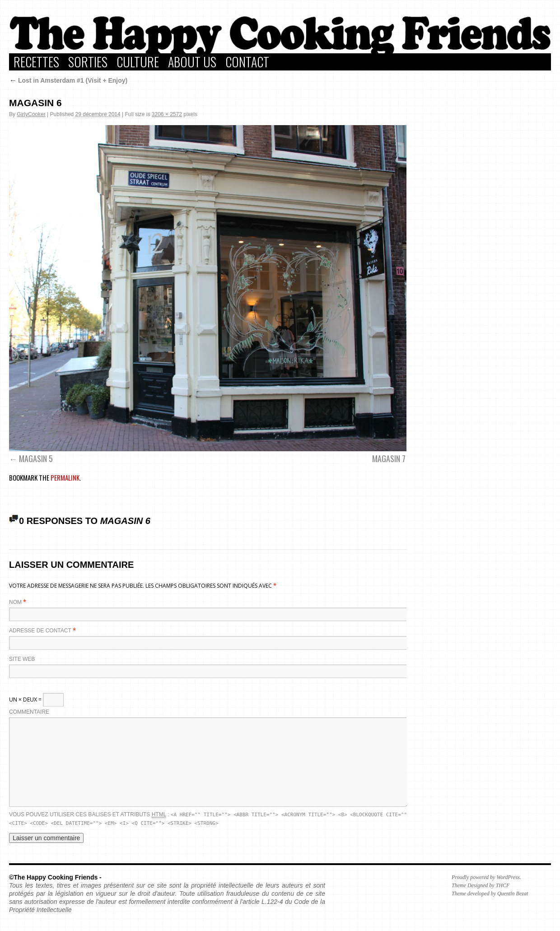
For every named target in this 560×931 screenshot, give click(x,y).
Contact (247, 62)
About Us (192, 62)
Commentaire (29, 712)
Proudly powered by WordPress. (486, 877)
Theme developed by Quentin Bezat (490, 894)
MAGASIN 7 (389, 458)
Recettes (36, 62)
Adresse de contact (40, 631)
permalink (65, 477)
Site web (22, 659)
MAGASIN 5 (36, 458)
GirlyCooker (31, 114)
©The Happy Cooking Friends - (55, 877)
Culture (138, 62)
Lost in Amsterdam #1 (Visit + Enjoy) (68, 80)
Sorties (88, 62)
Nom (15, 602)
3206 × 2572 (167, 114)
